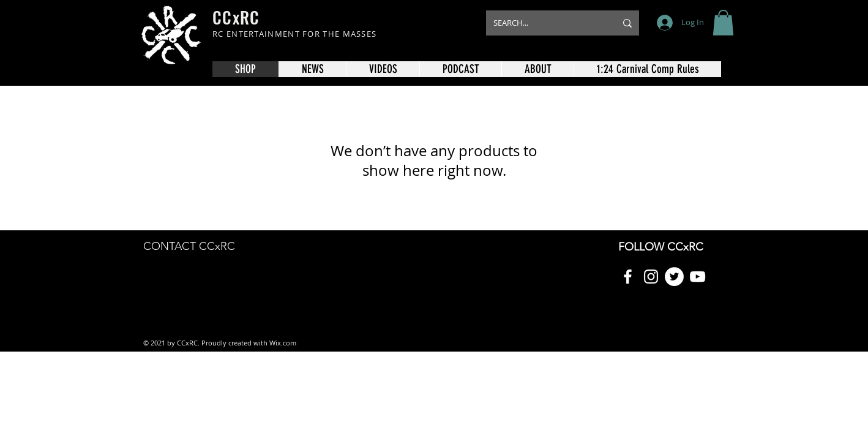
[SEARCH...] (545, 23)
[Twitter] (674, 277)
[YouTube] (698, 277)
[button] (723, 23)
